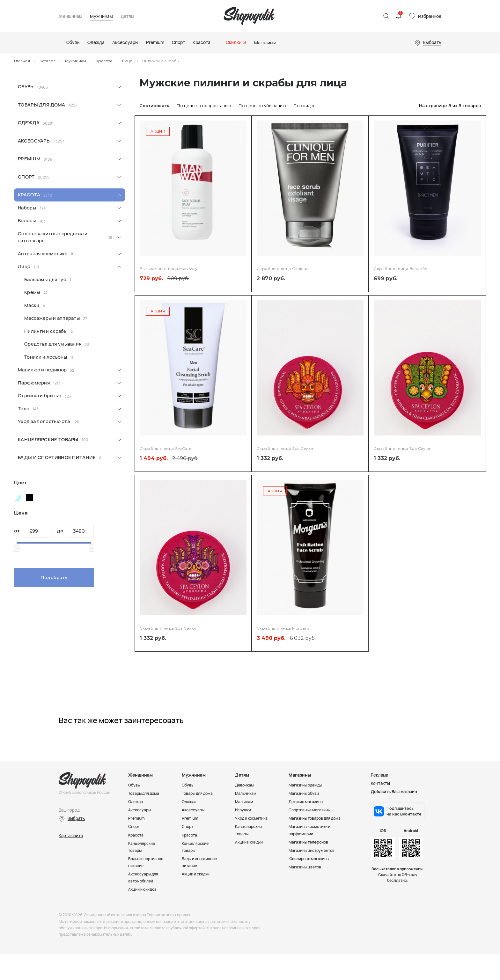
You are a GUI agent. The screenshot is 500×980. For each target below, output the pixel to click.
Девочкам (245, 785)
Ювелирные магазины (311, 859)
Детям (127, 16)
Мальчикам (246, 793)
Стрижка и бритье (40, 395)
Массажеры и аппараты (52, 318)
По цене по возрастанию (204, 106)
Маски (32, 305)
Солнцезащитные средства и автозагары (53, 237)
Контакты (380, 783)
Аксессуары (34, 141)
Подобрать (54, 577)
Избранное (430, 16)
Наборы (27, 208)
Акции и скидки (144, 896)
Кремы (32, 292)
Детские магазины (308, 801)
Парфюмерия (34, 383)
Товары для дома (42, 105)
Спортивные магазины (312, 810)
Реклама (379, 775)
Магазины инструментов (314, 850)
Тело (24, 409)
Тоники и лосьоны (46, 357)
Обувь (26, 87)
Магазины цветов (306, 867)
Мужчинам (101, 16)
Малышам (245, 801)
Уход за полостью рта (44, 421)
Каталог (48, 61)
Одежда (29, 123)
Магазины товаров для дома (317, 818)
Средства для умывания (53, 344)
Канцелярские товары (48, 439)
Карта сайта (71, 836)
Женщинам (70, 16)
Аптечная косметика (43, 254)
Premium (29, 159)
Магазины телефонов (311, 842)
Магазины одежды (307, 785)
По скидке (305, 106)
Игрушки (244, 810)
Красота (104, 61)
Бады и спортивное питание (57, 457)
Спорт (26, 177)
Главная (22, 61)
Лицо (127, 61)
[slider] (17, 547)
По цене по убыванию (262, 106)
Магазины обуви (305, 793)
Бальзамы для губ (45, 279)
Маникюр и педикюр (42, 370)
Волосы (27, 220)
